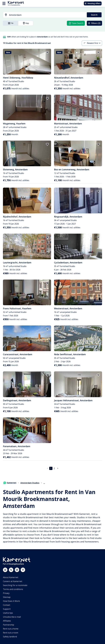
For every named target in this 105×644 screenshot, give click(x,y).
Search (94, 15)
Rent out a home (11, 629)
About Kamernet (11, 577)
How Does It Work (11, 601)
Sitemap (7, 597)
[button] (94, 43)
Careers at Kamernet (13, 581)
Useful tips (8, 613)
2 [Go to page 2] (54, 468)
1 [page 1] (51, 468)
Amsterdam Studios (30, 483)
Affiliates (7, 621)
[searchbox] (47, 15)
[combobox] (43, 15)
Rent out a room (11, 633)
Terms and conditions (13, 589)
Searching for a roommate (15, 585)
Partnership (8, 625)
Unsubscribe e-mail (12, 617)
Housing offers (93, 3)
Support (7, 609)
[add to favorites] (47, 52)
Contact (7, 605)
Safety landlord (10, 637)
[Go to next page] (58, 468)
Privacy (6, 593)
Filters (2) (94, 23)
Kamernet (10, 483)
